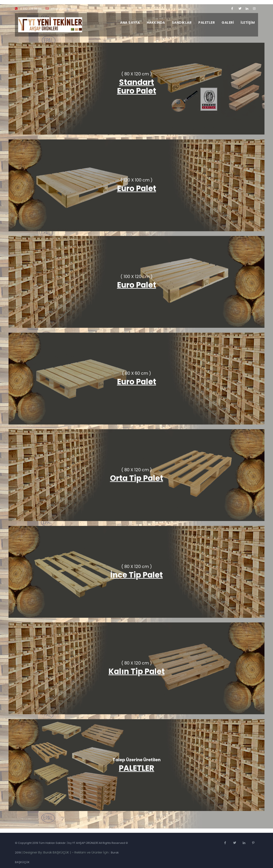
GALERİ (228, 23)
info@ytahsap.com (61, 9)
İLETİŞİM (248, 23)
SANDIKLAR (182, 23)
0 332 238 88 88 (28, 9)
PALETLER (207, 23)
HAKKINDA (156, 23)
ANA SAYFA (130, 23)
